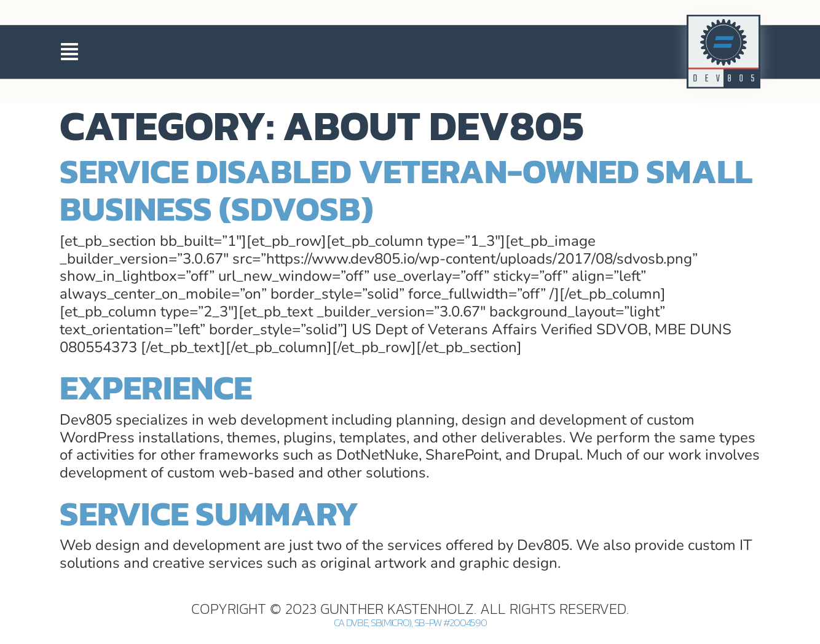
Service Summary (209, 513)
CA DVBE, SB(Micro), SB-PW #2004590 (410, 623)
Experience (156, 387)
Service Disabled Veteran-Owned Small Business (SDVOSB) (406, 190)
